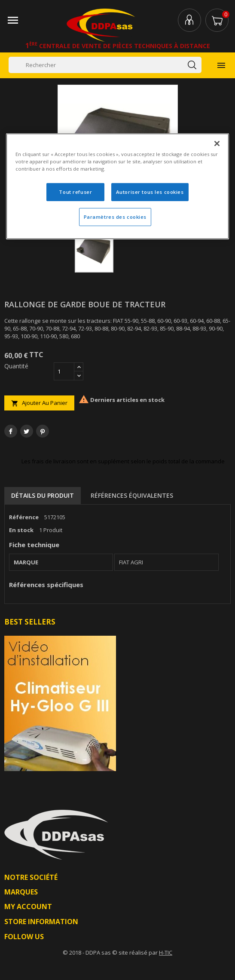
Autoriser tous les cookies (150, 192)
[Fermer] (217, 144)
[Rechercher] (105, 65)
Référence (24, 517)
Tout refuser (75, 192)
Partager (11, 431)
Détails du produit (43, 495)
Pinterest (43, 431)
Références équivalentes (132, 495)
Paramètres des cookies (115, 217)
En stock (21, 530)
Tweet (27, 431)
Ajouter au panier (39, 403)
